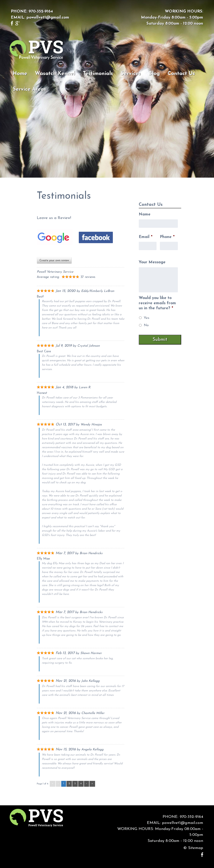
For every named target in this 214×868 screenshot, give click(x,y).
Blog (154, 74)
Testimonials (98, 74)
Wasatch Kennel (55, 74)
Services (131, 74)
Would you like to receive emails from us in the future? (157, 303)
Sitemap (196, 848)
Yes (146, 318)
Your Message (152, 262)
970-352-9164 (41, 12)
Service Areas (29, 89)
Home (20, 74)
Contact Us (181, 74)
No (146, 325)
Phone (167, 237)
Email (146, 237)
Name (145, 214)
